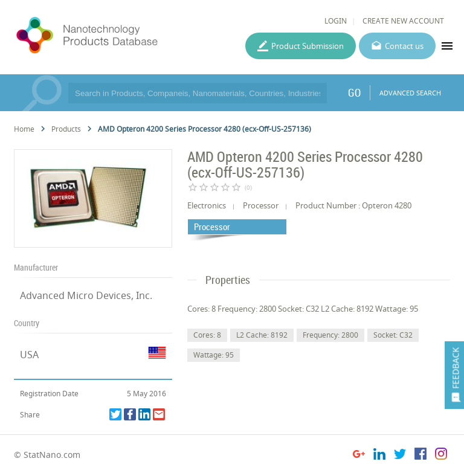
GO (354, 92)
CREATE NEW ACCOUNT (403, 21)
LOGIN (336, 21)
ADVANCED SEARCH (410, 93)
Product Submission (308, 46)
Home (24, 129)
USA (29, 355)
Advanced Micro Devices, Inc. (86, 295)
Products (66, 129)
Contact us (404, 46)
